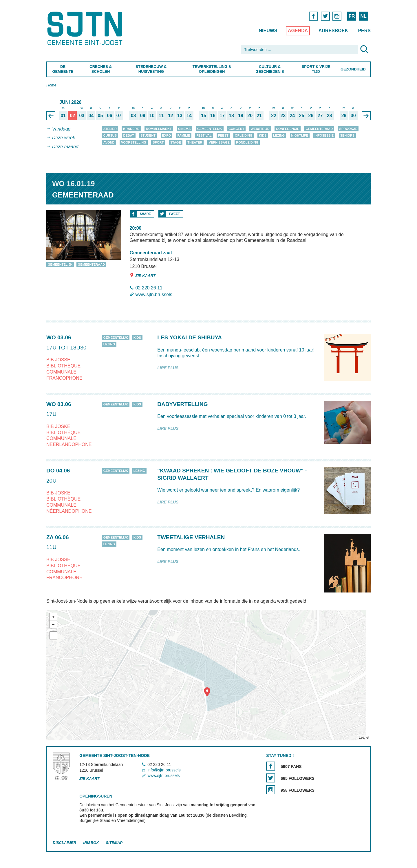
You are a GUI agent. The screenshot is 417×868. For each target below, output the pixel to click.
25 (302, 115)
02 (72, 115)
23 (283, 115)
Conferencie (288, 129)
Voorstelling (134, 142)
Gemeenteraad (319, 129)
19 (241, 115)
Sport (158, 142)
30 (353, 115)
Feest (223, 135)
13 (180, 115)
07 (119, 115)
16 (213, 115)
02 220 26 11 (149, 288)
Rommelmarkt (159, 129)
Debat (129, 135)
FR (352, 16)
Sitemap (114, 843)
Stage (176, 142)
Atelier (110, 129)
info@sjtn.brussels (164, 770)
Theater (195, 142)
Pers (364, 31)
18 (231, 115)
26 (311, 115)
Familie (184, 135)
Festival (204, 135)
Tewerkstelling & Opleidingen (212, 69)
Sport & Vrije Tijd (316, 69)
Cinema (184, 129)
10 (152, 115)
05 (100, 115)
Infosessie (324, 135)
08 (133, 115)
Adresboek (333, 31)
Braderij (131, 129)
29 (344, 115)
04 (91, 115)
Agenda (298, 31)
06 (110, 115)
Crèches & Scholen (101, 69)
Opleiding (244, 135)
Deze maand (65, 147)
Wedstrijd (260, 129)
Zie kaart (143, 275)
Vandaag (61, 129)
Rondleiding (247, 142)
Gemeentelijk (210, 129)
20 (250, 115)
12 (171, 115)
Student (148, 135)
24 (292, 115)
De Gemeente (63, 69)
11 (161, 115)
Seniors (348, 135)
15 (204, 115)
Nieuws (268, 31)
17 (222, 115)
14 (189, 115)
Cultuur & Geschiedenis (270, 69)
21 (259, 115)
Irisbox (91, 843)
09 (143, 115)
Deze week (64, 138)
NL (363, 16)
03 (82, 115)
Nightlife (300, 135)
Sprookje (348, 129)
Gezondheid (353, 69)
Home (51, 85)
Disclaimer (64, 843)
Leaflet (364, 738)
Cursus (110, 135)
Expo (167, 135)
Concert (236, 129)
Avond (109, 142)
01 (63, 115)
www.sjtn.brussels (154, 295)
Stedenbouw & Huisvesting (151, 69)
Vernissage (219, 142)
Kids (263, 135)
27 (320, 115)
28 (330, 115)
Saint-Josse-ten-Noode (86, 28)
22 (274, 115)
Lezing (279, 135)
